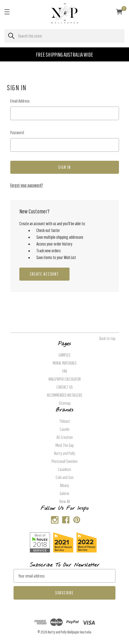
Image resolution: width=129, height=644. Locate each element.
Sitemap (65, 403)
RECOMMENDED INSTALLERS (65, 395)
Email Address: (20, 101)
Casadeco (64, 469)
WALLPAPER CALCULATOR (65, 379)
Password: (17, 133)
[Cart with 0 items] (119, 13)
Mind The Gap (65, 445)
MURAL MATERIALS (65, 363)
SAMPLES (64, 355)
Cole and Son (65, 477)
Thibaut (65, 421)
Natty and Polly (65, 453)
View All (65, 501)
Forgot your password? (27, 185)
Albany (64, 485)
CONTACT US (65, 387)
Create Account (44, 274)
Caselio (65, 429)
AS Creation (65, 437)
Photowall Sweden (64, 461)
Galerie (64, 493)
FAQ (65, 371)
